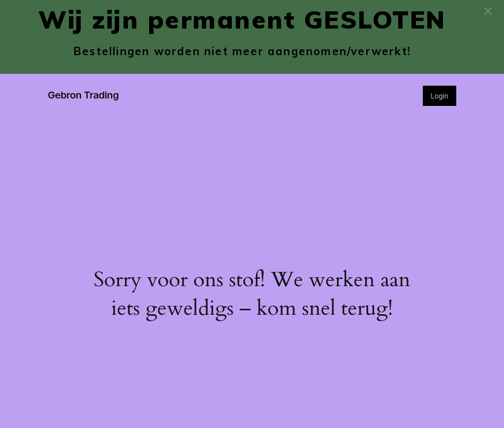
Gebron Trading (83, 95)
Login (440, 96)
